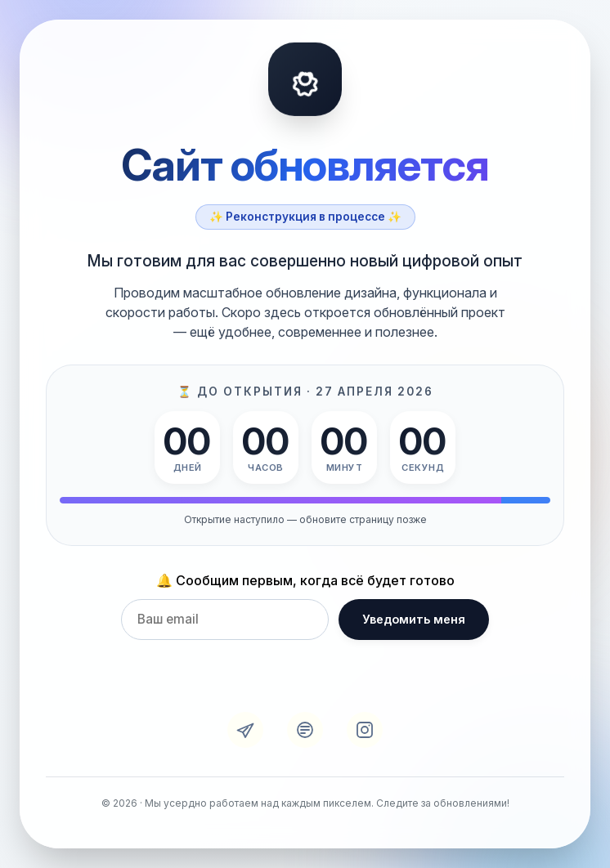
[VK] (305, 730)
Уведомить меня (414, 619)
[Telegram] (245, 730)
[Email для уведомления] (225, 620)
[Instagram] (365, 730)
